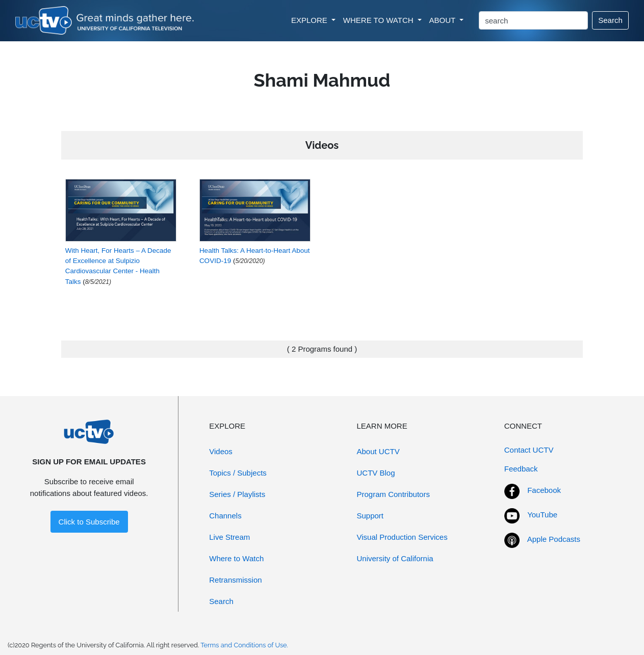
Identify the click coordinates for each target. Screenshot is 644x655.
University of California (395, 558)
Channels (225, 516)
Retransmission (235, 580)
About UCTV (378, 451)
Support (370, 516)
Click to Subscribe (89, 522)
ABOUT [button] (444, 20)
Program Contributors (393, 494)
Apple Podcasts (554, 539)
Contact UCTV (529, 450)
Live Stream (229, 537)
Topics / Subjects (238, 473)
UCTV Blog (376, 473)
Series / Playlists (237, 494)
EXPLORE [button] (310, 20)
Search (610, 20)
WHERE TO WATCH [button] (379, 20)
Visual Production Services (402, 537)
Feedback (521, 469)
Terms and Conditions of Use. (244, 645)
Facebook (544, 490)
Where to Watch (236, 558)
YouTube (542, 515)
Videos (221, 451)
